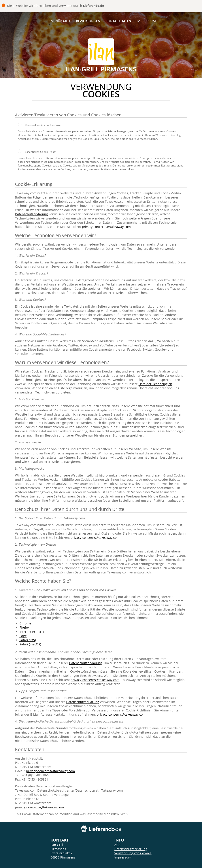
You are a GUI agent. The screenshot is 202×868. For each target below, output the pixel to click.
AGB (117, 845)
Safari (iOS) (28, 640)
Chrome (25, 623)
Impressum (146, 21)
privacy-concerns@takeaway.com (106, 227)
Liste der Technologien (155, 384)
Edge (23, 636)
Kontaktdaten (118, 21)
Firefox (24, 627)
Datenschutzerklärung (31, 214)
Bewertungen (88, 21)
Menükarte (61, 21)
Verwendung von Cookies (133, 853)
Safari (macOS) (30, 644)
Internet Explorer (32, 632)
